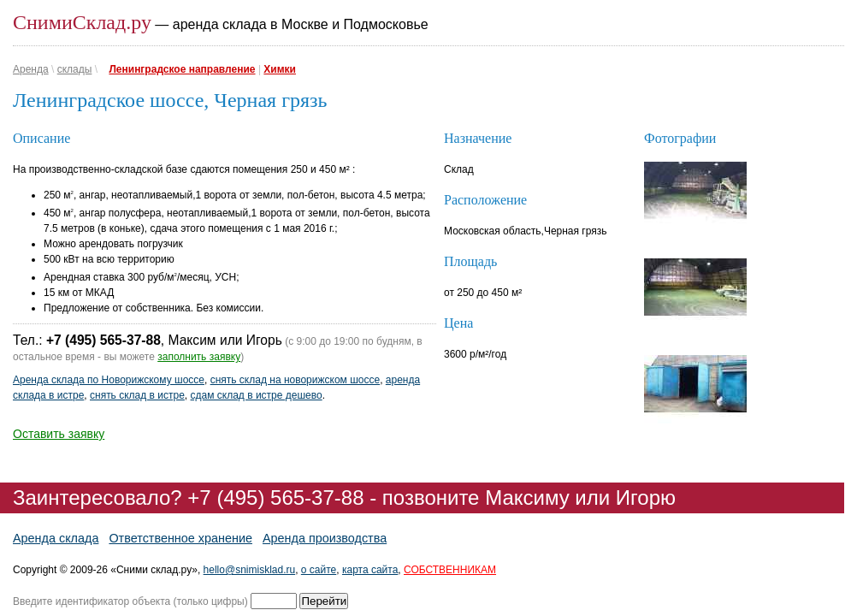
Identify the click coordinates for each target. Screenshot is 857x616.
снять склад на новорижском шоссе (295, 380)
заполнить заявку (199, 357)
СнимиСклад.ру (82, 22)
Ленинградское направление (182, 69)
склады (75, 69)
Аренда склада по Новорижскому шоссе (109, 380)
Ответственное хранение (180, 538)
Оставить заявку (59, 434)
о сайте (319, 570)
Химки (280, 69)
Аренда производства (325, 538)
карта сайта (370, 570)
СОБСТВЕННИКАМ (450, 570)
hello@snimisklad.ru (250, 570)
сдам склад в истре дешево (257, 395)
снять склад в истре (137, 395)
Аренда (31, 69)
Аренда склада (56, 538)
